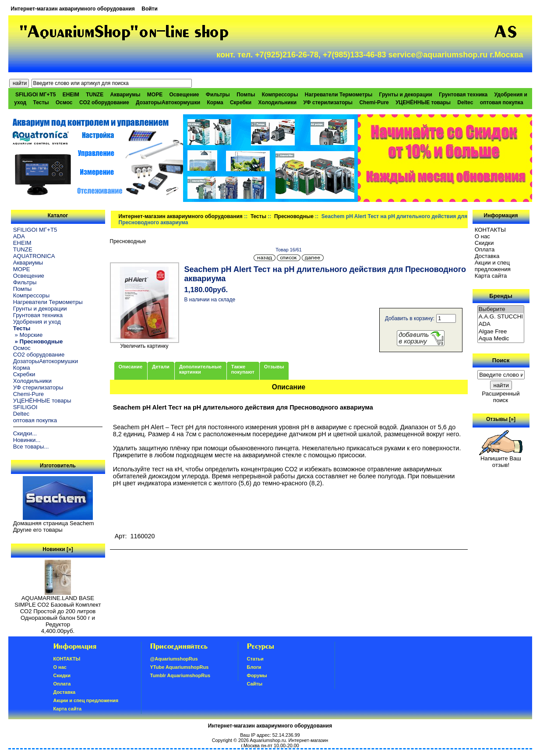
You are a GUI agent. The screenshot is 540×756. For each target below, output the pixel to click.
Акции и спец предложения (493, 266)
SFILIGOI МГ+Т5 (35, 95)
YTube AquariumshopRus (180, 667)
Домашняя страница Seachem (54, 523)
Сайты (255, 684)
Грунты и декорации (406, 95)
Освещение (184, 95)
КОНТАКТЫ (490, 230)
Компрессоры (280, 95)
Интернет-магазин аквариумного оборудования (73, 9)
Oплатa (485, 249)
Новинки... (27, 440)
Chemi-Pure (374, 102)
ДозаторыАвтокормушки (168, 102)
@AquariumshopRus (174, 659)
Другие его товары (38, 530)
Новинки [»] (58, 549)
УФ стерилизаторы (328, 102)
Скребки (241, 102)
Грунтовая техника (463, 95)
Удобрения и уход (37, 322)
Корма (215, 102)
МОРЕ (155, 95)
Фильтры (218, 95)
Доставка (487, 256)
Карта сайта (491, 276)
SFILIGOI (25, 407)
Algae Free (501, 332)
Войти (150, 9)
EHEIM (71, 95)
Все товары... (31, 447)
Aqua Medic (501, 339)
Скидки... (25, 433)
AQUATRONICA (34, 256)
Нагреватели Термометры (339, 95)
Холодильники (278, 102)
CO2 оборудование (104, 102)
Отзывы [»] (501, 419)
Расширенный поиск (501, 397)
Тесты (258, 216)
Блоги (254, 667)
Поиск (501, 360)
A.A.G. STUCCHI (501, 317)
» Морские (28, 335)
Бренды (501, 296)
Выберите (501, 309)
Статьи (255, 659)
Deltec (465, 102)
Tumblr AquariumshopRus (180, 675)
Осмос (64, 102)
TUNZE (95, 95)
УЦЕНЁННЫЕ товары (423, 102)
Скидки (484, 243)
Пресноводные (294, 216)
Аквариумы (125, 95)
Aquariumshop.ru (268, 740)
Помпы (246, 95)
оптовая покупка (502, 102)
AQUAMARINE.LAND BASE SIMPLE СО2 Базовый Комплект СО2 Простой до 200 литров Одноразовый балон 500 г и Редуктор (58, 609)
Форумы (257, 675)
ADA (19, 236)
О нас (482, 236)
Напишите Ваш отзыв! (501, 459)
